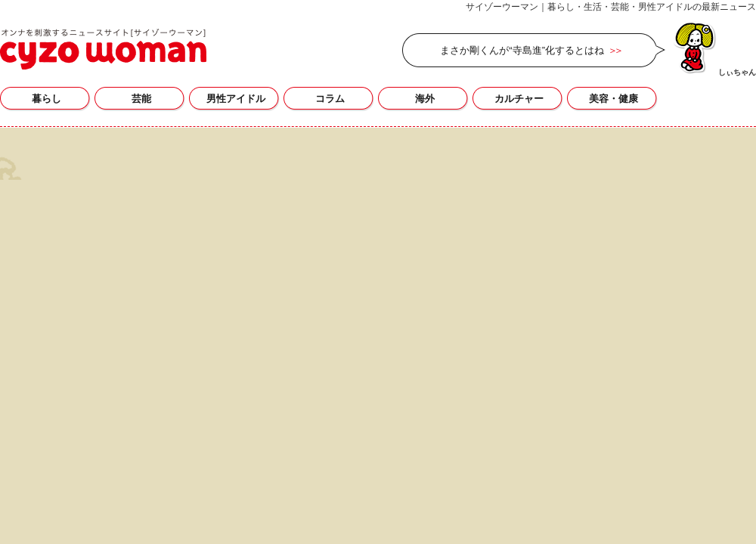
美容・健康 (613, 99)
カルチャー (519, 99)
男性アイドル (236, 99)
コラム (330, 99)
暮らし (46, 99)
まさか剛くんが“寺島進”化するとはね (522, 50)
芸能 (141, 99)
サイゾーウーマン (103, 49)
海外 (425, 99)
